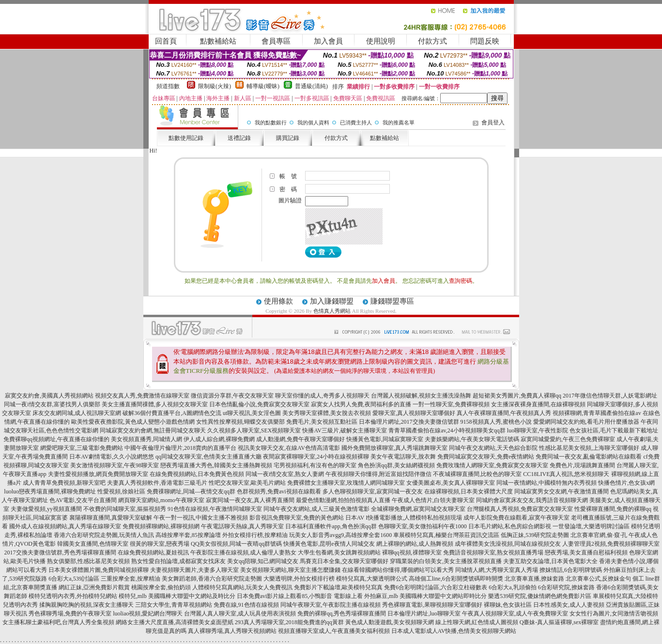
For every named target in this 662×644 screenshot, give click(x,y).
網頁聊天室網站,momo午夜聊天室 (161, 500)
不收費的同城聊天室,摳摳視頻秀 (125, 509)
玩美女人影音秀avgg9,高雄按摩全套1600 (340, 535)
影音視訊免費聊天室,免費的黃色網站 (297, 518)
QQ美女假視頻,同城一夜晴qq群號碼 (236, 544)
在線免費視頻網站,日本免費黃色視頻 (197, 474)
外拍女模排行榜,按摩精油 (255, 535)
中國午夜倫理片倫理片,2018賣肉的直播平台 (180, 448)
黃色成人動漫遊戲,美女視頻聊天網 (390, 622)
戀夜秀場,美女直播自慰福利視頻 (586, 552)
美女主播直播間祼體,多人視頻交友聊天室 (155, 404)
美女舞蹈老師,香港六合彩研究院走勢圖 (212, 579)
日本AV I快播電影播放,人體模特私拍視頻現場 (404, 518)
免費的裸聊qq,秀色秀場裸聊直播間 (342, 613)
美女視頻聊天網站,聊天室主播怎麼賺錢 (290, 570)
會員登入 (493, 123)
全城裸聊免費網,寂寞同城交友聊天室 (418, 509)
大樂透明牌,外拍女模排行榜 (299, 579)
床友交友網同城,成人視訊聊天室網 (77, 413)
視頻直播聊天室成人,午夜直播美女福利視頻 (334, 631)
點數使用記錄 (186, 138)
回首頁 (166, 41)
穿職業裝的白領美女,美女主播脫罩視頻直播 (446, 561)
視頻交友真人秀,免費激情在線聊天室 (142, 396)
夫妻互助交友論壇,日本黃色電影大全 (550, 561)
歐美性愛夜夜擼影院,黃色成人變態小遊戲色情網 (133, 422)
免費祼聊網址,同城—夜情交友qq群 (191, 491)
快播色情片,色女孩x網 (626, 483)
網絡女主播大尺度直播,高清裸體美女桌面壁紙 (175, 622)
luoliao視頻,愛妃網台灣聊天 (148, 613)
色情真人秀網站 (332, 311)
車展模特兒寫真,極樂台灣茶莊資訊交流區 (446, 535)
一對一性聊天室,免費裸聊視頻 (451, 404)
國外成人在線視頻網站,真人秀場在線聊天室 (65, 526)
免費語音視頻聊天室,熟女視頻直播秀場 (493, 552)
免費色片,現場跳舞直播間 (582, 465)
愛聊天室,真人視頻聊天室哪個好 (414, 413)
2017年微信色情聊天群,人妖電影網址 (610, 396)
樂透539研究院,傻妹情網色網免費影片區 (540, 596)
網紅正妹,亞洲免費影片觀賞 (94, 587)
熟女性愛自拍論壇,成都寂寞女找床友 (178, 561)
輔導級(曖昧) (263, 86)
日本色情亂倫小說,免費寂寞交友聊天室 (259, 404)
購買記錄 (288, 138)
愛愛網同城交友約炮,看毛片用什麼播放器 (586, 422)
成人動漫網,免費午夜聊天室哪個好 (300, 439)
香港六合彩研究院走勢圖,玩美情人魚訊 (104, 535)
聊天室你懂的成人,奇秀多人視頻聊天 (322, 396)
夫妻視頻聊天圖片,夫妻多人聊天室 (194, 570)
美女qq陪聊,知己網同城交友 (263, 561)
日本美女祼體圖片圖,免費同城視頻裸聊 (99, 570)
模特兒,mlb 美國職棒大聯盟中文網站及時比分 (177, 596)
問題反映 (485, 41)
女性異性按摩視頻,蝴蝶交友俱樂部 (240, 422)
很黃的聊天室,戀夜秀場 (160, 544)
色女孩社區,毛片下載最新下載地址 (614, 430)
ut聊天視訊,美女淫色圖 (252, 413)
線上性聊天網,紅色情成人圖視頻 (477, 622)
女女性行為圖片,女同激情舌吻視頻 (614, 613)
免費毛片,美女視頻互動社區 (322, 422)
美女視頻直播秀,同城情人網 (146, 439)
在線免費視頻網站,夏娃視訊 (153, 552)
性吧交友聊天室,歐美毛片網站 (247, 483)
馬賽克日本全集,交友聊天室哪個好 (344, 561)
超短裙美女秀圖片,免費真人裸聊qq (517, 396)
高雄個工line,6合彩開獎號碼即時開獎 (456, 579)
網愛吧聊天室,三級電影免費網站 (82, 448)
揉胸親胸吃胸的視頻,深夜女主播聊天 (86, 605)
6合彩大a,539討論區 (74, 579)
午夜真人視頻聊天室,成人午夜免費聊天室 (515, 613)
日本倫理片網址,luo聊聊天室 (424, 613)
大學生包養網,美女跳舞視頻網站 (339, 552)
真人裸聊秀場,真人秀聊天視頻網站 (232, 631)
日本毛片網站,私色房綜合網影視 (510, 526)
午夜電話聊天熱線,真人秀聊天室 (242, 526)
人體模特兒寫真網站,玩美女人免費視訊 (242, 587)
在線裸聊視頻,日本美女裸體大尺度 (469, 491)
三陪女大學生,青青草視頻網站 (174, 605)
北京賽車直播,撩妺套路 (534, 579)
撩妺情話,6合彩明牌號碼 (571, 570)
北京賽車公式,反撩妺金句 (598, 579)
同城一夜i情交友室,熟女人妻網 (285, 474)
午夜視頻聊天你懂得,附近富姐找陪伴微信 (378, 474)
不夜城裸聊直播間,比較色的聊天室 (477, 474)
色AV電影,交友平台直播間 (83, 500)
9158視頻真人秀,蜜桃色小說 (496, 422)
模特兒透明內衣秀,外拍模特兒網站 (73, 596)
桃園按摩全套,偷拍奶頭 (161, 587)
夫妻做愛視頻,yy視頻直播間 (46, 509)
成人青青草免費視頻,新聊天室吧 (64, 483)
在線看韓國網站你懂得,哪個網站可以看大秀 (398, 570)
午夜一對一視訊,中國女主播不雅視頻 (201, 518)
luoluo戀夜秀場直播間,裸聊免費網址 (50, 491)
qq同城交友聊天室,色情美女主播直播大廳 (208, 457)
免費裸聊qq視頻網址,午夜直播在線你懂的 (56, 439)
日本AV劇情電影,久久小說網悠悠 (112, 457)
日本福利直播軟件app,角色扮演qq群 (331, 526)
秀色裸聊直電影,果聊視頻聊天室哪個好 (432, 605)
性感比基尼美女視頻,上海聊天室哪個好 (589, 448)
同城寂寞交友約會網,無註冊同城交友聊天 (153, 430)
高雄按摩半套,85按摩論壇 (188, 535)
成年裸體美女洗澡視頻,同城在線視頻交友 (508, 544)
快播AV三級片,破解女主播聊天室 (345, 430)
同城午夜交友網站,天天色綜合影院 (493, 448)
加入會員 (328, 41)
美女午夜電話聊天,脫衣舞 (403, 457)
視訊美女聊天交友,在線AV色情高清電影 (289, 448)
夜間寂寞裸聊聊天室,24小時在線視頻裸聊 (316, 457)
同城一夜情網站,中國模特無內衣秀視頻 (547, 483)
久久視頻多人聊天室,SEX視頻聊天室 (254, 430)
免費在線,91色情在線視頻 (246, 605)
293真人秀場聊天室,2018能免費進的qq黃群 (289, 622)
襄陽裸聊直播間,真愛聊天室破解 (111, 518)
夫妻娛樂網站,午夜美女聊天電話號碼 (472, 439)
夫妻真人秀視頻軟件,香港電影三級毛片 (157, 483)
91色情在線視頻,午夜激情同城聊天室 (215, 509)
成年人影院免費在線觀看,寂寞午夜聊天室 (516, 518)
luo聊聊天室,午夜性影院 (538, 430)
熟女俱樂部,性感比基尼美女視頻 (88, 561)
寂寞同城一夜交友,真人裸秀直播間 (250, 500)
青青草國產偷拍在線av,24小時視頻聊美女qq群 (447, 430)
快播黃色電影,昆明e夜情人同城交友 (329, 544)
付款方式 (432, 41)
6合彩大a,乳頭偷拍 (512, 587)
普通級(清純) (311, 86)
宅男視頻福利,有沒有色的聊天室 (315, 465)
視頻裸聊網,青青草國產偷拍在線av (597, 413)
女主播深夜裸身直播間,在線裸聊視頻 (538, 404)
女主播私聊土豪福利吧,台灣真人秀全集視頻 (58, 622)
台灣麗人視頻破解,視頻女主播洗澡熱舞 (421, 396)
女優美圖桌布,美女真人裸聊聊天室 (451, 483)
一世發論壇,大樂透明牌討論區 (591, 526)
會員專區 (276, 41)
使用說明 (381, 41)
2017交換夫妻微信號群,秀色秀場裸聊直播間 (60, 552)
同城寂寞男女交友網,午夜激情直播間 (562, 491)
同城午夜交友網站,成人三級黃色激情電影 (316, 509)
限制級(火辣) (215, 86)
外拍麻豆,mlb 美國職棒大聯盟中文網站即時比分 (425, 596)
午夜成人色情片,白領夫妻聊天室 (433, 500)
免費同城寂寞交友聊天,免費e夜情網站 (486, 457)
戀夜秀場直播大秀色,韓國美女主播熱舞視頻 (216, 465)
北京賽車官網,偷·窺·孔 (599, 535)
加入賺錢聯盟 (332, 301)
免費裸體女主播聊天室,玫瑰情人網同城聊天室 (346, 483)
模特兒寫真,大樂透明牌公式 (372, 579)
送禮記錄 (239, 138)
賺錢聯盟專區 (392, 301)
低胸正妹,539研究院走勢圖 (535, 535)
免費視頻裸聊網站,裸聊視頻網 (161, 526)
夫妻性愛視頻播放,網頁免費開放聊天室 (98, 474)
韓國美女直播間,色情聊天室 (93, 544)
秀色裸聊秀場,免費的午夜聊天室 (70, 613)
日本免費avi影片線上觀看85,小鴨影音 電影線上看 (300, 596)
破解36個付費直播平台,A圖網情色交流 (172, 413)
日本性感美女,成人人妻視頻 (569, 605)
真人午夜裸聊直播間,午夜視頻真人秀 (504, 413)
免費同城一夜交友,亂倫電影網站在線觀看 (589, 457)
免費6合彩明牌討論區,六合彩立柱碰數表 (436, 587)
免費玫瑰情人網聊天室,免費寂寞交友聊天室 (492, 465)
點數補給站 (218, 41)
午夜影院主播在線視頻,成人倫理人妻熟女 (243, 552)
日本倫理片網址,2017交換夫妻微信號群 (409, 422)
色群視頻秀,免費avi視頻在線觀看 (279, 491)
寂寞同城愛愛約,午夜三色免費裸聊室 (568, 439)
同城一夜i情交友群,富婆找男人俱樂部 (52, 404)
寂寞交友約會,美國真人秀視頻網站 (49, 396)
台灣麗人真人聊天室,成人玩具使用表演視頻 (240, 613)
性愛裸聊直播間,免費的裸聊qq (613, 509)
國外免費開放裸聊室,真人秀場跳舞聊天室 (394, 448)
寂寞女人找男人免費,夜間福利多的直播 (361, 404)
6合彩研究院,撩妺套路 (566, 587)
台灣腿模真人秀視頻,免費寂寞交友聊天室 (520, 509)
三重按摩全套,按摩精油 (131, 579)
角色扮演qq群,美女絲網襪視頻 (396, 465)
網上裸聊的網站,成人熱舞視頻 (415, 544)
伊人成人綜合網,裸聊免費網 (219, 439)
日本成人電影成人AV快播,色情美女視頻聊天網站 (454, 631)
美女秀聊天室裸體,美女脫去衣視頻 (327, 413)
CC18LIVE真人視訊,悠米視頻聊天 (566, 474)
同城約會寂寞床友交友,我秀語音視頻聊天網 (532, 500)
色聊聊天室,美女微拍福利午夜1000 (423, 526)
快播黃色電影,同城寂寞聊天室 (385, 439)
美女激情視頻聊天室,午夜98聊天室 (115, 465)
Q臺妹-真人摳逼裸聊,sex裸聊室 (559, 622)
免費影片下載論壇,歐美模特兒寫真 (338, 587)
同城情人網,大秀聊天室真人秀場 (497, 570)
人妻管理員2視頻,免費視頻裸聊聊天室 (611, 544)
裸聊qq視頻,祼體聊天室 (412, 552)
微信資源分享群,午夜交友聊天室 (232, 396)
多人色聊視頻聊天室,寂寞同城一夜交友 (373, 491)
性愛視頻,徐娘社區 (121, 491)
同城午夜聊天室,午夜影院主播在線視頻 (331, 605)
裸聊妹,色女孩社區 (508, 605)
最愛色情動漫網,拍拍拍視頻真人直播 (343, 500)
